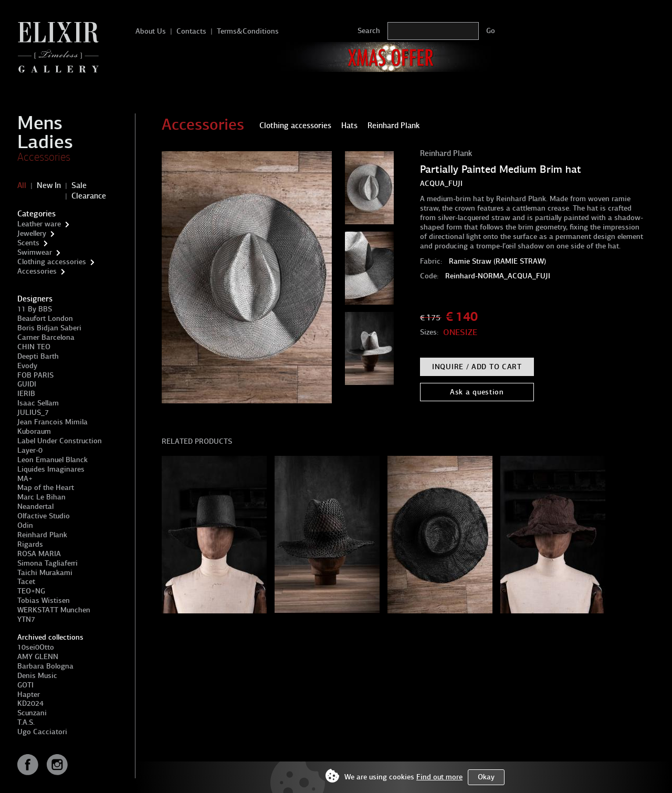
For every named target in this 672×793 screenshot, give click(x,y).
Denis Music (37, 676)
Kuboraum (34, 431)
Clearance (89, 196)
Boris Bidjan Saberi (49, 328)
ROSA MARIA (39, 554)
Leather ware (39, 224)
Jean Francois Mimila (52, 422)
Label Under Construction (60, 441)
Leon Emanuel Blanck (52, 460)
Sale (79, 185)
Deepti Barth (38, 356)
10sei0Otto (36, 647)
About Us (151, 31)
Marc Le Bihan (41, 497)
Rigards (30, 544)
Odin (25, 525)
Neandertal (35, 507)
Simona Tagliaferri (48, 563)
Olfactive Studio (44, 516)
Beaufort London (45, 319)
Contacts (191, 31)
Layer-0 (30, 450)
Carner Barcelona (46, 337)
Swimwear (35, 252)
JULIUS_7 (33, 413)
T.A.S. (26, 722)
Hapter (29, 695)
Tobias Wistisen (44, 601)
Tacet (26, 582)
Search (369, 31)
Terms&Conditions (248, 31)
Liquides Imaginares (51, 469)
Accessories (44, 157)
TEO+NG (31, 591)
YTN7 (26, 619)
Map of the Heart (46, 488)
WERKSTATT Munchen (54, 610)
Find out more (439, 777)
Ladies (45, 142)
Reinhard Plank (42, 535)
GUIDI (27, 384)
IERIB (26, 394)
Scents (28, 243)
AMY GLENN (38, 657)
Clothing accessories (52, 262)
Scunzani (32, 713)
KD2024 (30, 703)
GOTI (25, 685)
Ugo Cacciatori (42, 732)
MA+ (25, 479)
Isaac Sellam (38, 403)
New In (49, 185)
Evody (27, 366)
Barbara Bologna (45, 666)
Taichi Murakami (45, 573)
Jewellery (32, 233)
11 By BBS (35, 309)
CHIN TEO (34, 347)
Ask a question (477, 392)
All (22, 185)
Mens (40, 123)
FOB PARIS (35, 375)
